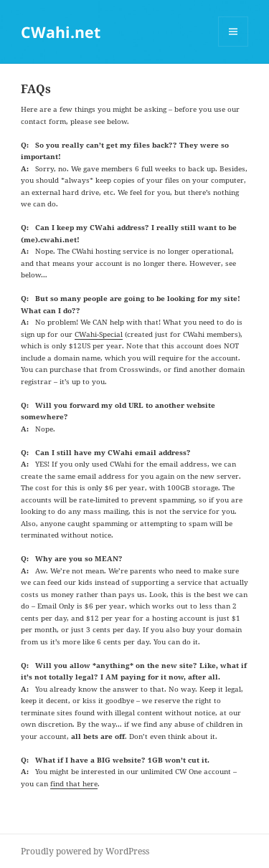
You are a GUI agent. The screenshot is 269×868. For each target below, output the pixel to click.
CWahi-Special (99, 334)
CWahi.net (61, 32)
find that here (74, 783)
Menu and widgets (233, 46)
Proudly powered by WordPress (85, 851)
